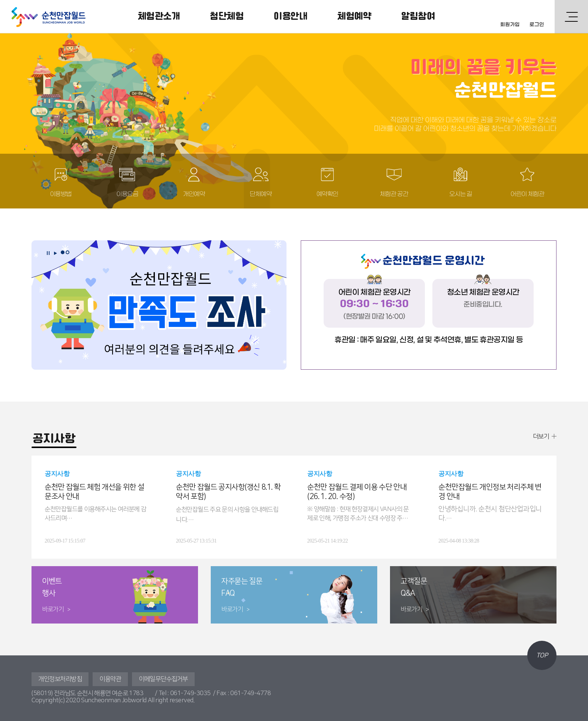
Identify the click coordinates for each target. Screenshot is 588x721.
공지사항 (54, 439)
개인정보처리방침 (60, 679)
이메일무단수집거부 (163, 679)
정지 (48, 253)
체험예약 (354, 16)
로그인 (537, 25)
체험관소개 (159, 16)
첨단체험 (227, 16)
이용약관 (110, 679)
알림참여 (418, 16)
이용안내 (291, 16)
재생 (55, 253)
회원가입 (510, 25)
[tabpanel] (159, 305)
